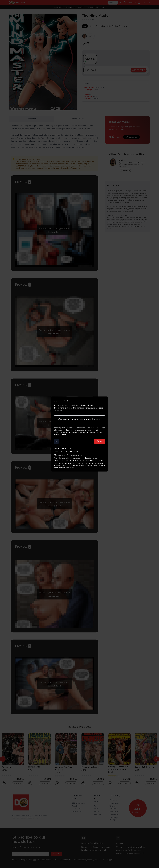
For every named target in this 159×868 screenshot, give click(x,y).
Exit (56, 441)
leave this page (93, 419)
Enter (100, 441)
